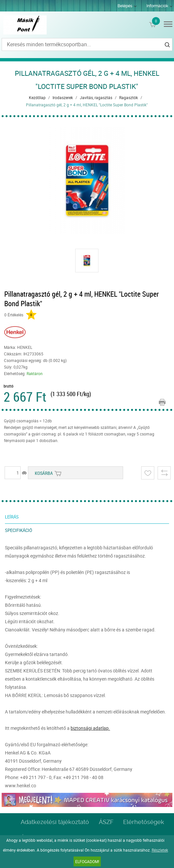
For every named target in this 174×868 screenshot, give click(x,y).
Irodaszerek (63, 97)
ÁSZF (106, 822)
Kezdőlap (37, 97)
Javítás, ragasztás (96, 97)
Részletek (160, 850)
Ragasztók (129, 97)
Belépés (125, 6)
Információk (157, 6)
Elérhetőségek (144, 822)
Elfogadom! (87, 861)
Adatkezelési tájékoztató (55, 822)
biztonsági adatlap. (90, 728)
